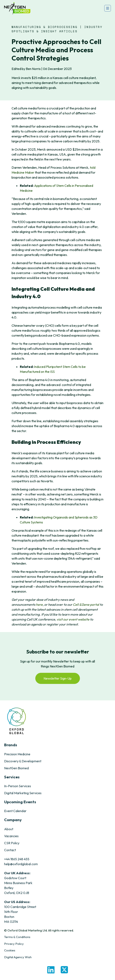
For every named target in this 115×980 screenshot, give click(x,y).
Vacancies (11, 836)
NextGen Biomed (16, 768)
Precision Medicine (17, 754)
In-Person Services (18, 786)
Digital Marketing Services (23, 793)
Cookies (10, 950)
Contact (10, 850)
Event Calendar (15, 811)
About (9, 829)
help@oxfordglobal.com (21, 864)
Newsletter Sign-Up (58, 678)
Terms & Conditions (17, 937)
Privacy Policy (14, 944)
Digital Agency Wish (18, 957)
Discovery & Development (23, 761)
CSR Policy (12, 843)
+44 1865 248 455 (17, 859)
